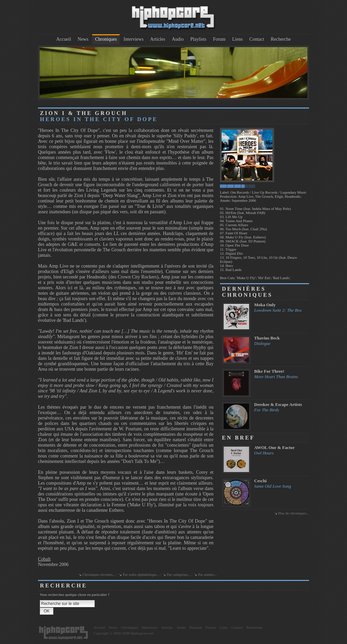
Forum (219, 39)
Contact (257, 39)
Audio (178, 39)
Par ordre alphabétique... (141, 574)
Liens (237, 39)
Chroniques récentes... (99, 574)
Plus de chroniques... (294, 513)
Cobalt (44, 559)
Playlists (198, 39)
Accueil (64, 39)
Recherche (281, 39)
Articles (158, 39)
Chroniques (106, 39)
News (83, 39)
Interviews (134, 39)
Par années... (207, 574)
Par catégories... (179, 574)
